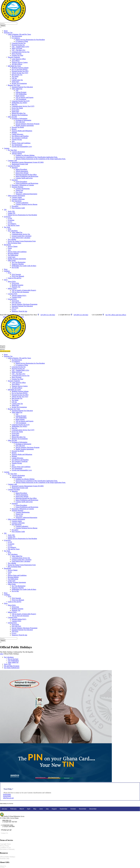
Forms (10, 248)
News (6, 269)
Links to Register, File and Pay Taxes (19, 34)
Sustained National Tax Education (22, 87)
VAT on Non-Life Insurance (20, 292)
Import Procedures (21, 169)
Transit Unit (19, 190)
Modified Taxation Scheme (20, 68)
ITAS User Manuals (18, 276)
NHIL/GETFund (17, 48)
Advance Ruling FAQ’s (19, 295)
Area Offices (16, 61)
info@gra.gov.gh (8, 798)
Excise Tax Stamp (17, 108)
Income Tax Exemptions (19, 83)
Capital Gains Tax (17, 80)
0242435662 (7, 794)
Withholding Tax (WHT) (19, 103)
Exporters (15, 180)
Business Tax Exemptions (20, 115)
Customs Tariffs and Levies (24, 178)
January (4, 809)
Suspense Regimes (17, 187)
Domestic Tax (8, 33)
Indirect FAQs (12, 288)
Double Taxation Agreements (25, 125)
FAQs (6, 280)
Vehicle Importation (22, 171)
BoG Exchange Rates (14, 243)
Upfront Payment (21, 92)
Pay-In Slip (15, 267)
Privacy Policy (5, 846)
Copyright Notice (5, 844)
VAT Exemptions (21, 99)
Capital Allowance (17, 134)
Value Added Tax (17, 89)
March (22, 809)
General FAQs (12, 299)
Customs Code (12, 161)
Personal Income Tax (18, 45)
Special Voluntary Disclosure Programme (25, 304)
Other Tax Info (12, 117)
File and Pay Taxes (14, 225)
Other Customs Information (16, 196)
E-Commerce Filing (22, 41)
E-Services (7, 217)
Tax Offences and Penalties (20, 136)
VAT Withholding (21, 94)
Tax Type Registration (19, 262)
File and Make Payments (12, 666)
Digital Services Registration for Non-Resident (30, 40)
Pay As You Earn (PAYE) (20, 69)
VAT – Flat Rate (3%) (18, 50)
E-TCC (10, 222)
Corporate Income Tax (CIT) (21, 101)
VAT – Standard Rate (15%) (20, 47)
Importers (15, 168)
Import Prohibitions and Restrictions (27, 176)
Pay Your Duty (12, 150)
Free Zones (19, 192)
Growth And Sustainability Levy (22, 147)
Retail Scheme (20, 96)
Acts (13, 141)
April (29, 809)
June (41, 809)
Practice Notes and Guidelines (21, 143)
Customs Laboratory (22, 203)
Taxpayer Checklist (18, 264)
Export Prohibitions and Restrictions (27, 183)
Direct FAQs (12, 281)
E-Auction (11, 220)
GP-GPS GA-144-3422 (81, 315)
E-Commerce (16, 38)
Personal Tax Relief (18, 127)
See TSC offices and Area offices (116, 315)
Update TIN (12, 213)
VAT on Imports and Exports (24, 97)
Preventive (15, 206)
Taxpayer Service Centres (20, 62)
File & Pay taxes (5, 351)
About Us (3, 866)
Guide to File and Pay (15, 278)
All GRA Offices (17, 64)
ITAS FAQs (15, 283)
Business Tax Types (14, 85)
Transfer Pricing (17, 139)
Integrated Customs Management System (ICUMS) (28, 162)
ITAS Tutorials (16, 274)
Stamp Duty (15, 82)
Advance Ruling (17, 154)
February (13, 809)
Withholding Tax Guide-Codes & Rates (24, 266)
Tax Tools (7, 227)
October (73, 809)
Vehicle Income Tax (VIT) (20, 73)
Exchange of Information (19, 118)
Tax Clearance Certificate (20, 138)
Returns (14, 129)
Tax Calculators (13, 231)
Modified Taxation (17, 285)
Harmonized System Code (20, 164)
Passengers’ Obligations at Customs (23, 185)
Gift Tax (14, 78)
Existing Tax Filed (17, 55)
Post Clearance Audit (18, 208)
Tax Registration (17, 36)
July (47, 809)
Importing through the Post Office (26, 175)
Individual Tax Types (14, 66)
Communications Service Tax (21, 234)
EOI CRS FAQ (20, 122)
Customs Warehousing (23, 189)
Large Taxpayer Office (19, 59)
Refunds (14, 132)
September (63, 809)
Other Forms (12, 260)
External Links (5, 859)
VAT (17, 90)
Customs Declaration (18, 152)
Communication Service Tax (21, 52)
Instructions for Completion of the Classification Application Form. (37, 157)
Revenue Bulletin (13, 253)
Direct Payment (17, 54)
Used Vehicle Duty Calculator (21, 238)
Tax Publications (13, 255)
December (93, 809)
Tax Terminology (17, 145)
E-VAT (10, 218)
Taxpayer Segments (14, 57)
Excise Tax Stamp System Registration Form (22, 241)
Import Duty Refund (22, 173)
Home (6, 31)
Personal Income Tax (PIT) (20, 71)
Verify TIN (11, 211)
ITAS (9, 229)
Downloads (7, 245)
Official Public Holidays (8, 857)
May (35, 809)
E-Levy (14, 310)
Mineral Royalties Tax (19, 113)
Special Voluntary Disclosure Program (27, 124)
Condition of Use (5, 848)
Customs (7, 148)
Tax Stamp (15, 76)
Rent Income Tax (17, 75)
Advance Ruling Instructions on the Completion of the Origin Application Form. (41, 159)
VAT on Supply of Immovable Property (24, 290)
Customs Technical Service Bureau (26, 204)
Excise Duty (16, 110)
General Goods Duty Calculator (22, 236)
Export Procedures (21, 182)
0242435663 (7, 796)
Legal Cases (12, 257)
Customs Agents (17, 197)
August (54, 809)
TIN (5, 210)
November (83, 809)
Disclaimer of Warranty (7, 849)
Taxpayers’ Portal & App (19, 311)
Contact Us (4, 833)
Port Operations (17, 201)
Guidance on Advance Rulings (25, 155)
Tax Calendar (12, 239)
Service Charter (13, 246)
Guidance (7, 271)
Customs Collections (18, 199)
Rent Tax (14, 104)
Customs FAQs (12, 294)
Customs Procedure (14, 166)
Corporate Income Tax (19, 43)
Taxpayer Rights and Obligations (22, 131)
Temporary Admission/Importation (26, 194)
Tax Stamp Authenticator (12, 668)
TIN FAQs (15, 308)
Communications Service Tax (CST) (23, 106)
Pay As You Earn (13, 659)
